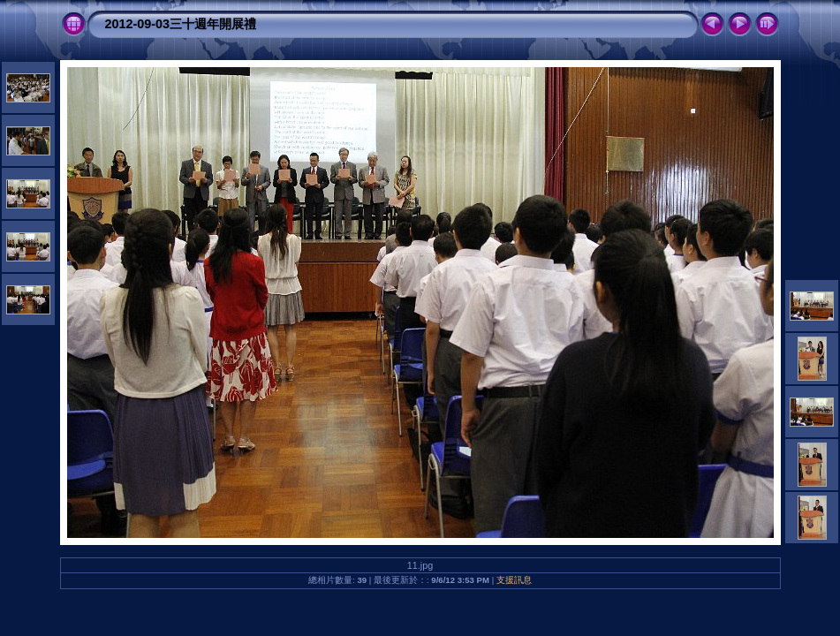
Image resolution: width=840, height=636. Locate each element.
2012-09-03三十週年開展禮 (181, 24)
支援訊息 (514, 580)
